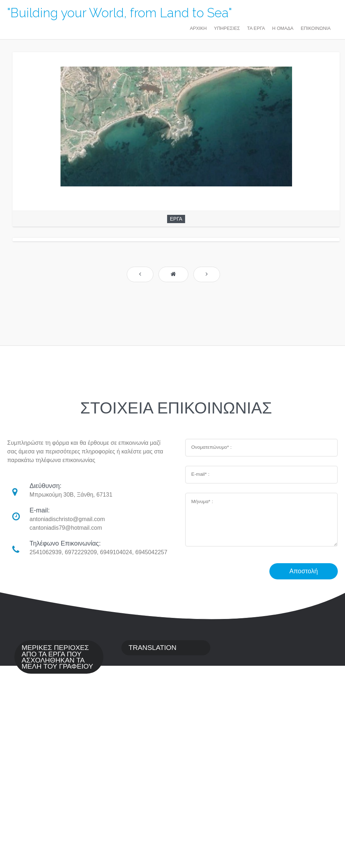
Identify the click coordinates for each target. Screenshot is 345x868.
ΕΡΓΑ (176, 219)
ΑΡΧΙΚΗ (198, 28)
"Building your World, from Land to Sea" (120, 13)
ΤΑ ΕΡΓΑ (256, 28)
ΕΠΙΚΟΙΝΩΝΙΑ (316, 28)
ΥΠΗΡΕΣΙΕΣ (227, 28)
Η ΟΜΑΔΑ (283, 28)
